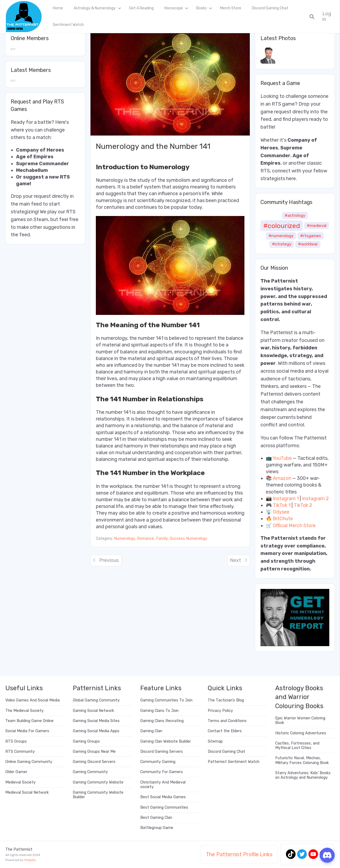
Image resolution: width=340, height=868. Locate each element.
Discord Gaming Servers (162, 752)
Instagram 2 (315, 499)
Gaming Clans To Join (159, 711)
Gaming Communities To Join (166, 700)
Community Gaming (158, 762)
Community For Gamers (162, 772)
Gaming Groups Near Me (94, 752)
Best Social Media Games (163, 797)
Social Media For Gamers (27, 731)
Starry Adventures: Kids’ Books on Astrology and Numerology (303, 775)
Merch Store (231, 8)
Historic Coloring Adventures (301, 733)
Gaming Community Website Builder (98, 795)
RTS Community (20, 752)
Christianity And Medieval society (163, 785)
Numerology (124, 539)
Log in (327, 16)
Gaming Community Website (98, 782)
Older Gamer (16, 772)
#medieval (317, 226)
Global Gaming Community (96, 700)
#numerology (281, 236)
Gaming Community (90, 772)
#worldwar (308, 244)
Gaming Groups (86, 741)
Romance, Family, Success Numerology (172, 539)
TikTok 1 (282, 505)
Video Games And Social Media (33, 700)
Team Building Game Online (29, 721)
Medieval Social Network (27, 792)
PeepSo (30, 860)
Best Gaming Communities (164, 807)
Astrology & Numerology (95, 8)
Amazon (282, 478)
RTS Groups (16, 741)
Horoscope (174, 8)
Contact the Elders (225, 731)
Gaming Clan (151, 731)
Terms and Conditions (227, 721)
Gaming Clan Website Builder (166, 741)
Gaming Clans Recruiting (162, 721)
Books (201, 8)
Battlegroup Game (157, 828)
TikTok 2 (303, 505)
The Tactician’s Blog (226, 700)
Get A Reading (141, 8)
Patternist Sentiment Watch (234, 762)
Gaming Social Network (93, 711)
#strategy (282, 244)
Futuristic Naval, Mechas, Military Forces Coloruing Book (302, 760)
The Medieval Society (24, 711)
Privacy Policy (220, 711)
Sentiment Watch (68, 25)
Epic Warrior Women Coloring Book (300, 720)
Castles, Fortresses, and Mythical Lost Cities (297, 746)
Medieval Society (20, 782)
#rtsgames (311, 236)
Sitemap (215, 741)
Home (58, 8)
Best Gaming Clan (156, 818)
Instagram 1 (286, 499)
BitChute (283, 519)
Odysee (281, 512)
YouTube (282, 458)
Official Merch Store (294, 526)
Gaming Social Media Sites (96, 721)
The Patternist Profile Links (239, 854)
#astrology (295, 215)
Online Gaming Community (29, 762)
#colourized (282, 226)
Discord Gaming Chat (270, 8)
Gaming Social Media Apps (96, 731)
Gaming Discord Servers (94, 762)
